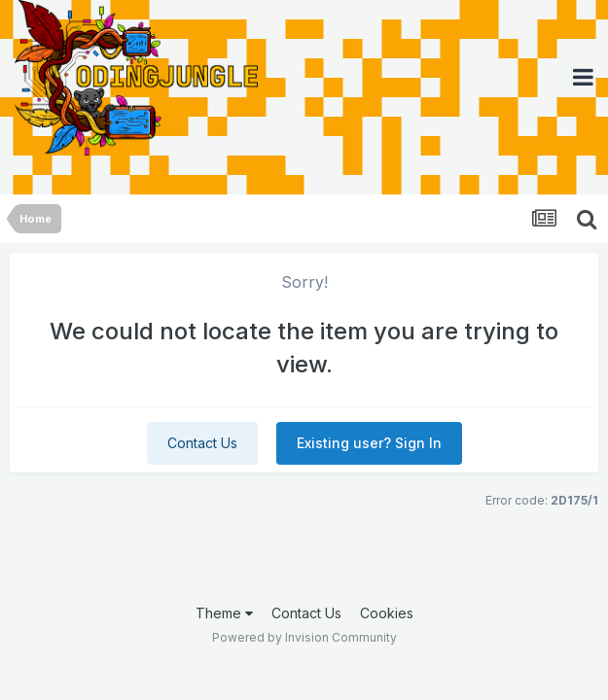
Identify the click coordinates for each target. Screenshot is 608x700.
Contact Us (202, 443)
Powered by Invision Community (304, 637)
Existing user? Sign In (369, 443)
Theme (224, 613)
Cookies (387, 613)
